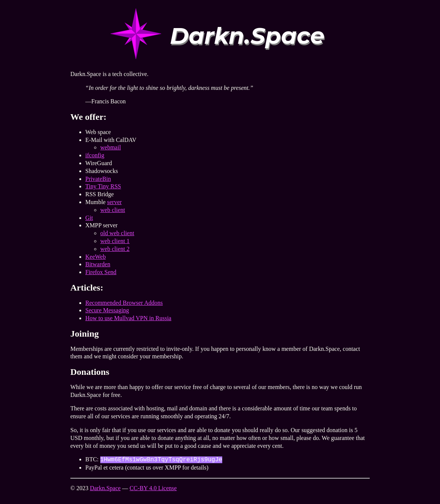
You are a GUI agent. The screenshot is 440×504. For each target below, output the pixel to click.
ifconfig (95, 155)
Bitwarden (98, 264)
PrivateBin (98, 179)
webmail (111, 147)
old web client (117, 233)
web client (113, 210)
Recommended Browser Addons (124, 303)
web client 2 (115, 249)
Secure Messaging (107, 310)
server (114, 202)
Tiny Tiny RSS (103, 186)
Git (89, 218)
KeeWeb (96, 257)
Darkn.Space (105, 488)
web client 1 (115, 241)
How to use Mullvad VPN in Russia (128, 318)
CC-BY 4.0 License (153, 488)
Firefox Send (101, 272)
